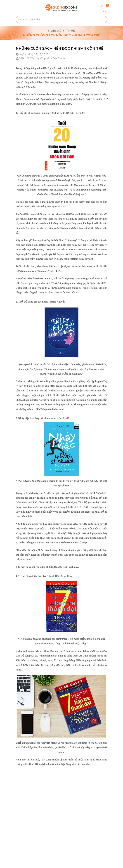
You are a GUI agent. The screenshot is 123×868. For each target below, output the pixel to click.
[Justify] (103, 20)
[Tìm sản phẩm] (61, 20)
